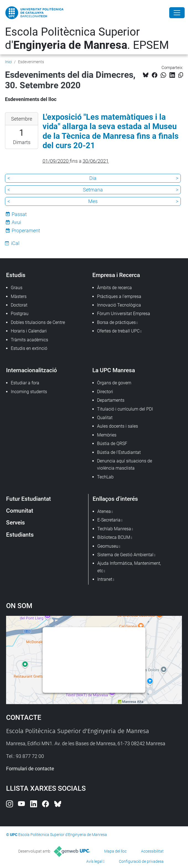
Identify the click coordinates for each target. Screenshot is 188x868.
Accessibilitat (152, 851)
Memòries (107, 435)
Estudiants (20, 535)
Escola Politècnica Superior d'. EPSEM (87, 38)
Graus (17, 288)
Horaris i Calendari (29, 331)
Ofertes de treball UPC (118, 331)
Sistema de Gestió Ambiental (125, 555)
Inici (8, 62)
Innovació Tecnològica (119, 305)
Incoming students (29, 392)
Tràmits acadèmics (29, 340)
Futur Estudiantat (28, 499)
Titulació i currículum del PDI (125, 409)
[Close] (177, 13)
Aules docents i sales (118, 426)
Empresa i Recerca (116, 275)
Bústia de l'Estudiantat (119, 452)
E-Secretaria (109, 520)
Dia (93, 178)
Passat (19, 214)
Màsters (19, 296)
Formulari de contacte (30, 769)
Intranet (105, 579)
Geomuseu (108, 546)
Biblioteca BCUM (114, 537)
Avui (16, 222)
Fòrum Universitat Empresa (124, 314)
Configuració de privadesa (141, 861)
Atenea (104, 511)
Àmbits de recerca (114, 288)
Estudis (16, 275)
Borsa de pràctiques (116, 322)
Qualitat (105, 418)
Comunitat (20, 511)
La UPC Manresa (114, 370)
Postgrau (20, 314)
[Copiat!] (181, 75)
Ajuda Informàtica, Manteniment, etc (129, 567)
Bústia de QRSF (112, 444)
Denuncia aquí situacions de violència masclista (125, 464)
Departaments (111, 400)
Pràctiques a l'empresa (119, 296)
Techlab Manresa (114, 529)
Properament (26, 231)
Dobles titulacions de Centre (38, 322)
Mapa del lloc (115, 851)
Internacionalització (32, 370)
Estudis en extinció (29, 348)
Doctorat (19, 305)
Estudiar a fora (25, 383)
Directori (105, 392)
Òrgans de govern (114, 383)
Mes (93, 201)
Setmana (93, 190)
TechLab (105, 477)
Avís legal (94, 861)
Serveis (15, 522)
